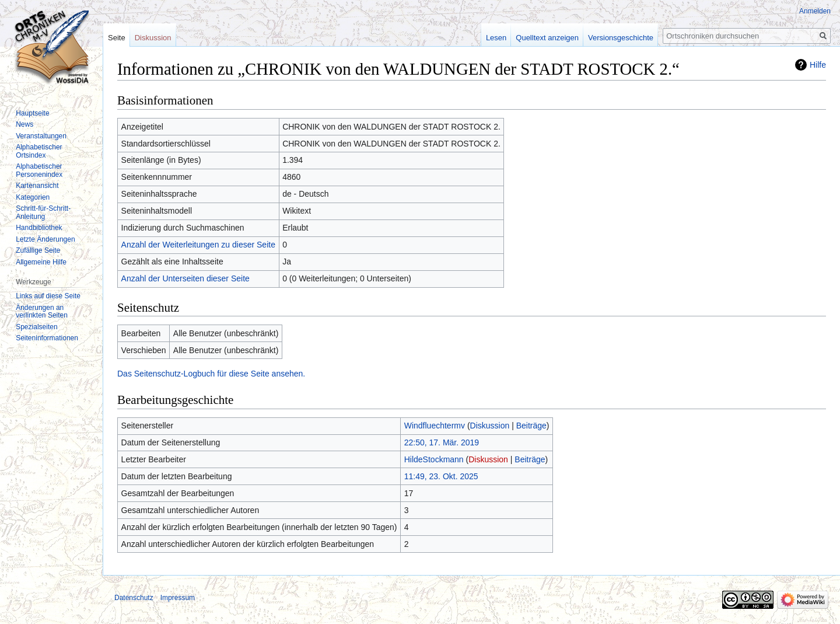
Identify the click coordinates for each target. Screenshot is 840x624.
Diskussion (490, 426)
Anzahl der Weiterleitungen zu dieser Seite (198, 245)
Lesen (496, 38)
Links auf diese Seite (48, 296)
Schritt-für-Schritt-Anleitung (43, 212)
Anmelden (815, 11)
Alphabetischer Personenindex (39, 170)
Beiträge (531, 426)
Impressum (178, 598)
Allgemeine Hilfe (41, 262)
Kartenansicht (37, 186)
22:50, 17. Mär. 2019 (442, 442)
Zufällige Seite (38, 250)
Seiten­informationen (47, 338)
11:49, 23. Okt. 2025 (441, 476)
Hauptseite (32, 113)
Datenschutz (134, 598)
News (24, 124)
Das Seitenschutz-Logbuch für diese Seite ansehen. (211, 374)
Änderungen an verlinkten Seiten (42, 312)
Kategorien (33, 197)
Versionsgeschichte (621, 38)
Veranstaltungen (41, 136)
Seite (117, 38)
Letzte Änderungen (45, 239)
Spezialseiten (36, 327)
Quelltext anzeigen (547, 38)
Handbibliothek (39, 228)
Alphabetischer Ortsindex (39, 151)
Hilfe (818, 65)
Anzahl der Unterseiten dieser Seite (185, 278)
